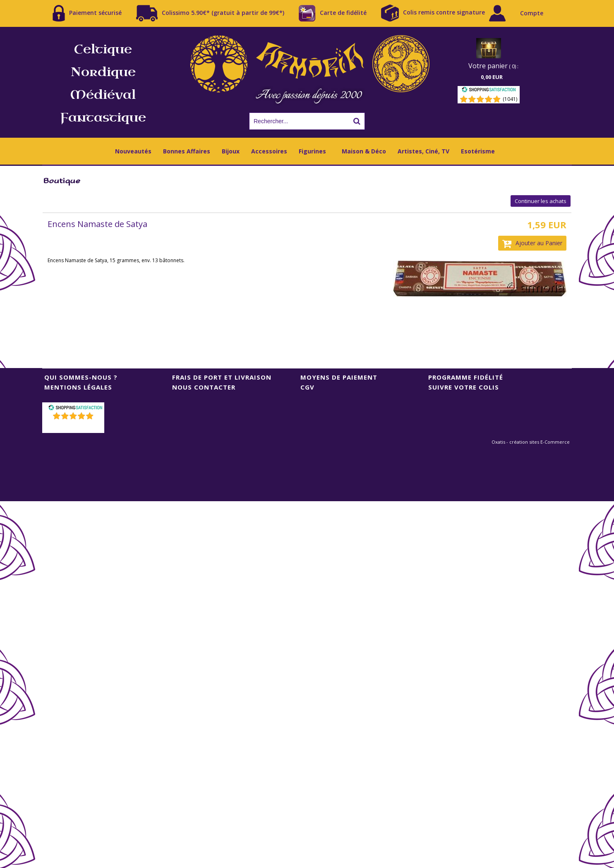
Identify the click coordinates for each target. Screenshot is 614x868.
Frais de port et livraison (222, 377)
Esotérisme (478, 151)
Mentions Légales (78, 387)
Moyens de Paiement (339, 377)
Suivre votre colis (464, 387)
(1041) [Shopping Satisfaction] (510, 99)
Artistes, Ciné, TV (423, 151)
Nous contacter (204, 387)
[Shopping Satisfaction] (489, 91)
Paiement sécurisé (87, 13)
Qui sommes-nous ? (81, 377)
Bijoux (231, 151)
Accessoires (269, 151)
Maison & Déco (364, 151)
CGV (307, 387)
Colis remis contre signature (433, 13)
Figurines (312, 151)
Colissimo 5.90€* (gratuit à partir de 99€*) (210, 13)
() (74, 427)
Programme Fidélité (466, 377)
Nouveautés (133, 151)
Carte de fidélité (333, 13)
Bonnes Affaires (187, 151)
